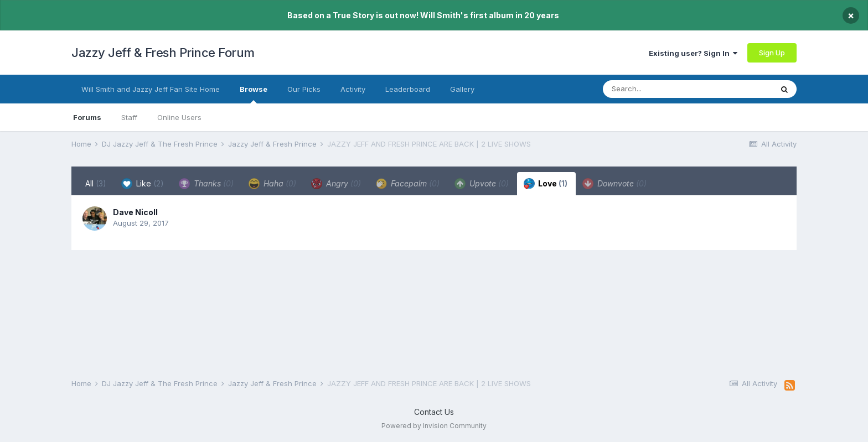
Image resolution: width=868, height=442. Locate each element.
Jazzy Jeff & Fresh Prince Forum (163, 53)
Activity (353, 89)
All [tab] (96, 183)
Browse (254, 94)
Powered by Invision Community (434, 426)
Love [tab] (546, 184)
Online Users (179, 117)
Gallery (462, 89)
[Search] (665, 89)
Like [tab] (143, 184)
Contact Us (434, 412)
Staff (129, 117)
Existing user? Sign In (693, 53)
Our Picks (304, 89)
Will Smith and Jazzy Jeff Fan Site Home (151, 89)
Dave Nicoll (135, 212)
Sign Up (772, 53)
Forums (87, 117)
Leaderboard (408, 89)
